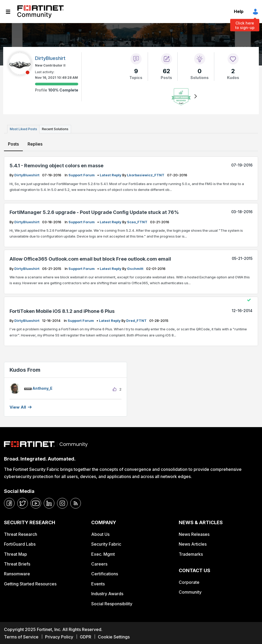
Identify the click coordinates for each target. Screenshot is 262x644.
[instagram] (62, 503)
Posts (13, 143)
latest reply (111, 174)
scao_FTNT (138, 221)
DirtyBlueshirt (27, 174)
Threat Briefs (17, 563)
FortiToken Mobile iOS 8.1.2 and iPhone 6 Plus (62, 310)
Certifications (105, 573)
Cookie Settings (114, 636)
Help (239, 11)
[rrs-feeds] (76, 503)
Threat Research (21, 533)
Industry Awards (107, 593)
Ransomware (17, 573)
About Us (100, 533)
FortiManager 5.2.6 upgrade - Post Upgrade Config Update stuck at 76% (94, 212)
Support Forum (82, 174)
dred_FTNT (137, 320)
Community (190, 592)
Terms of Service (21, 636)
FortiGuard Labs (20, 544)
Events (98, 583)
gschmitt (136, 268)
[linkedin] (49, 503)
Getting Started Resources (30, 583)
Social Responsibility (112, 603)
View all (18, 407)
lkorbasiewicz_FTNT (146, 174)
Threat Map (16, 553)
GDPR (86, 636)
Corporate (189, 581)
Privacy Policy (59, 636)
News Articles (193, 544)
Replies (35, 143)
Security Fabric (106, 544)
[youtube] (36, 503)
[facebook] (9, 503)
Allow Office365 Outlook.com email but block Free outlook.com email (90, 258)
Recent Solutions (54, 129)
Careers (99, 563)
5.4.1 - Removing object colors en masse (56, 165)
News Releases (194, 533)
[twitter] (23, 503)
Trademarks (191, 553)
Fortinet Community (40, 12)
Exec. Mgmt (103, 553)
